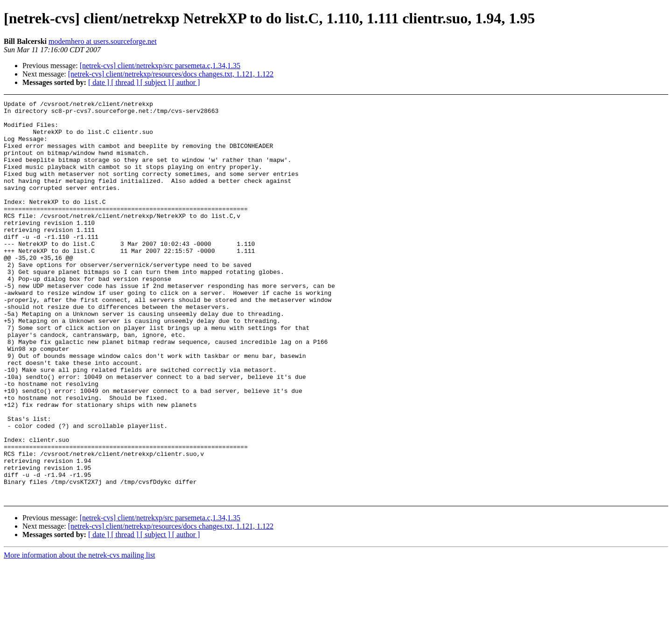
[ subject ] (156, 82)
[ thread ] (126, 82)
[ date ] (100, 82)
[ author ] (186, 82)
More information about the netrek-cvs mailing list (79, 635)
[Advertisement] (598, 124)
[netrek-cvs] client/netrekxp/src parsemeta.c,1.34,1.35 (160, 66)
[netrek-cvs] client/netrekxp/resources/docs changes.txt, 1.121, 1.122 (171, 74)
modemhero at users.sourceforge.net (103, 41)
